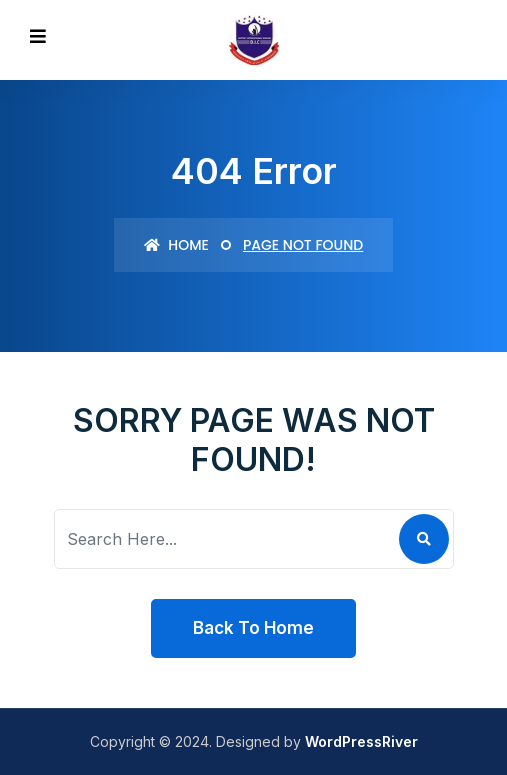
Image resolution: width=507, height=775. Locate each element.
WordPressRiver (361, 741)
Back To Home (253, 628)
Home (176, 245)
